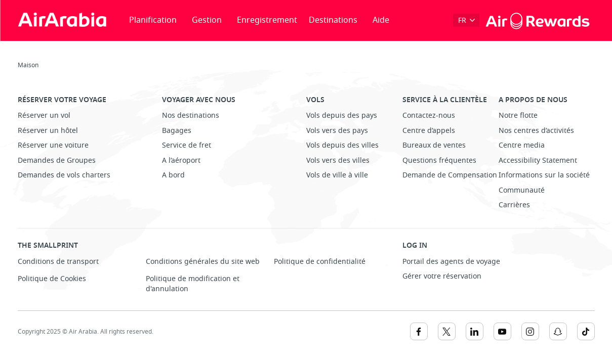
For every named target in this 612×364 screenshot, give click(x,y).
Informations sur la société (544, 175)
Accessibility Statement (538, 161)
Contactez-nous (429, 116)
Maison (28, 65)
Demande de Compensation (450, 175)
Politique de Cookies (52, 279)
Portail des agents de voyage (451, 262)
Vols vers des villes (338, 161)
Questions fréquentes (439, 161)
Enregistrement (267, 20)
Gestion (207, 20)
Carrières (514, 205)
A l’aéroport (181, 161)
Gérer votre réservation (442, 276)
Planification (153, 20)
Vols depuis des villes (342, 145)
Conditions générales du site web (203, 262)
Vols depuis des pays (342, 116)
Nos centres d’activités (536, 131)
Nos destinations (191, 116)
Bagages (177, 131)
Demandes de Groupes (57, 161)
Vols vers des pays (337, 131)
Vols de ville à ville (337, 175)
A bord (173, 175)
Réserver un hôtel (48, 131)
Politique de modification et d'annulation (193, 284)
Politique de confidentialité (320, 262)
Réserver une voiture (53, 145)
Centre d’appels (429, 131)
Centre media (522, 145)
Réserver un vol (44, 116)
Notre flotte (518, 116)
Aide (381, 20)
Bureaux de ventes (434, 145)
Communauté (522, 190)
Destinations (333, 20)
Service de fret (187, 145)
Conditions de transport (58, 262)
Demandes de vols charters (64, 175)
